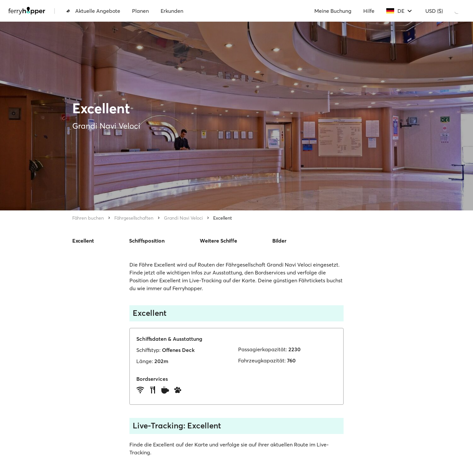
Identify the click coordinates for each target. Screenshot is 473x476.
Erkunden (172, 11)
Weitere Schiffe (218, 241)
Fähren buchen (88, 218)
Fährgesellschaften (134, 218)
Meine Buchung (333, 11)
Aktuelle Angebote (93, 11)
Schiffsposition (147, 241)
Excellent (223, 218)
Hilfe (369, 11)
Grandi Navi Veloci (183, 218)
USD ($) (434, 11)
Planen (140, 11)
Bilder (279, 241)
